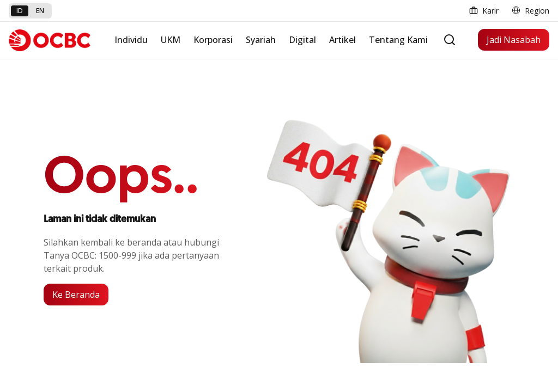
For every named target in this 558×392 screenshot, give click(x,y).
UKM (171, 40)
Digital (302, 40)
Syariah (261, 40)
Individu (131, 40)
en (40, 11)
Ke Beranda (76, 295)
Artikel (342, 40)
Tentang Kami (398, 40)
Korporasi (213, 40)
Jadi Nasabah (514, 40)
